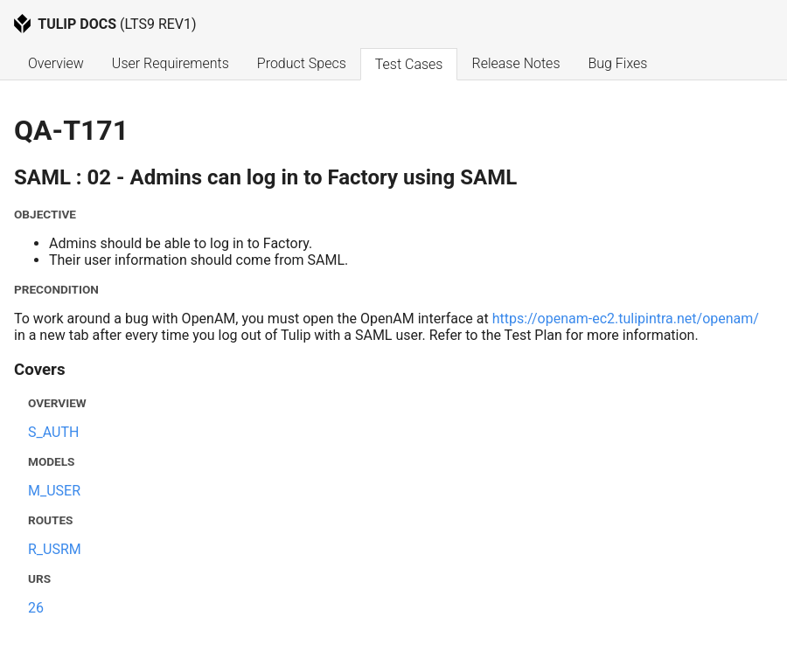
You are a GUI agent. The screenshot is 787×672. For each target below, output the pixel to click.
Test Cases (409, 64)
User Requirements (171, 63)
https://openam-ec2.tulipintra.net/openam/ (626, 319)
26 (36, 608)
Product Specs (302, 63)
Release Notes (515, 63)
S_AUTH (53, 432)
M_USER (54, 491)
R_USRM (55, 549)
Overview (56, 63)
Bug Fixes (617, 63)
